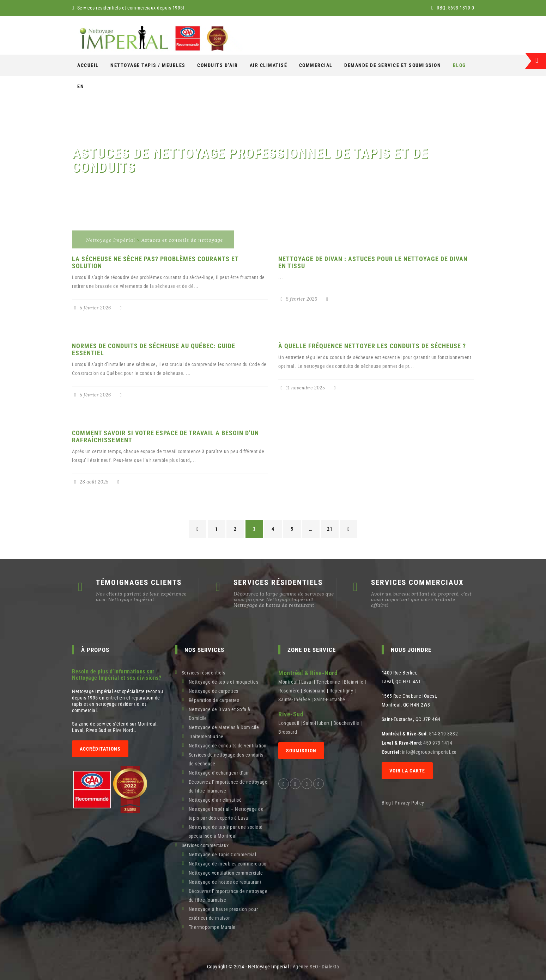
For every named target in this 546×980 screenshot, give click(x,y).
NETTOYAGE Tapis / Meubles (148, 65)
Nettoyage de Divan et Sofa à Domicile (220, 714)
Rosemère (289, 691)
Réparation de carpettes (214, 700)
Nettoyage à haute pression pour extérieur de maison (223, 914)
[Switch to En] (81, 86)
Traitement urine (206, 736)
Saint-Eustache (330, 699)
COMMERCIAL (316, 65)
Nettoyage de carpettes (214, 691)
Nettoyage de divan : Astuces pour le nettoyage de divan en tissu (373, 262)
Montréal (288, 682)
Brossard (288, 732)
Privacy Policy (410, 803)
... (349, 699)
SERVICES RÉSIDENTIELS (278, 583)
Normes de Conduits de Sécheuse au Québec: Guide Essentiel (154, 349)
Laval (307, 682)
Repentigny (341, 691)
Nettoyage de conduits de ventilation (228, 746)
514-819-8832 (443, 734)
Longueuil (289, 723)
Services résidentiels (204, 673)
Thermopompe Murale (212, 927)
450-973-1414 (438, 743)
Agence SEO (305, 967)
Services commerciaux (205, 845)
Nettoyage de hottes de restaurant (274, 605)
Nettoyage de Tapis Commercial (223, 855)
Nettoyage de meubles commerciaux (227, 864)
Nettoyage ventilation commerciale (226, 873)
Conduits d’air (217, 65)
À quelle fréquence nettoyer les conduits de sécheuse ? (372, 346)
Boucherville (346, 723)
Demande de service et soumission (393, 65)
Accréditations (100, 749)
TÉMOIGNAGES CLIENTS (139, 583)
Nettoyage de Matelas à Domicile (224, 727)
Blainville (354, 682)
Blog (459, 65)
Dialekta (330, 967)
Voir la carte (407, 771)
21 (330, 529)
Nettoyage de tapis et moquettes (224, 682)
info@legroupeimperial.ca (429, 752)
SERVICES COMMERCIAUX (417, 583)
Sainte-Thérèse (294, 699)
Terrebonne (328, 682)
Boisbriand (315, 691)
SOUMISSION (301, 751)
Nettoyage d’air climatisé (215, 800)
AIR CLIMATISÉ (269, 65)
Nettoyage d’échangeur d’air (219, 773)
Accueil (88, 65)
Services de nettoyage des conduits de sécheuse (226, 759)
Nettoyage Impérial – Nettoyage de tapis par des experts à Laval (226, 813)
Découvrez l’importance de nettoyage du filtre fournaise (228, 786)
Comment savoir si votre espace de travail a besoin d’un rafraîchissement (165, 436)
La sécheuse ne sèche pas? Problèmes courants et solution (155, 262)
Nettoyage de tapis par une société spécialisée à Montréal (226, 831)
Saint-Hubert (316, 723)
